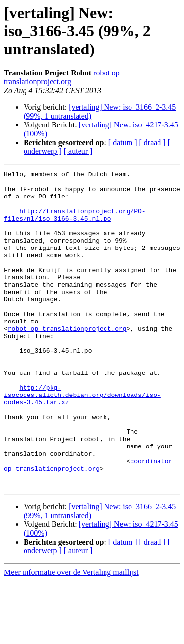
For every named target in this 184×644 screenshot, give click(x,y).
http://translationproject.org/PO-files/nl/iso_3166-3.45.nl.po (75, 224)
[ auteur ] (78, 151)
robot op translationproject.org (62, 77)
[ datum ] (123, 142)
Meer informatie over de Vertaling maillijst (71, 635)
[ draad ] (153, 142)
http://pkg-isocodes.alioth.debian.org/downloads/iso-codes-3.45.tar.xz (82, 440)
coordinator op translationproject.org (90, 524)
